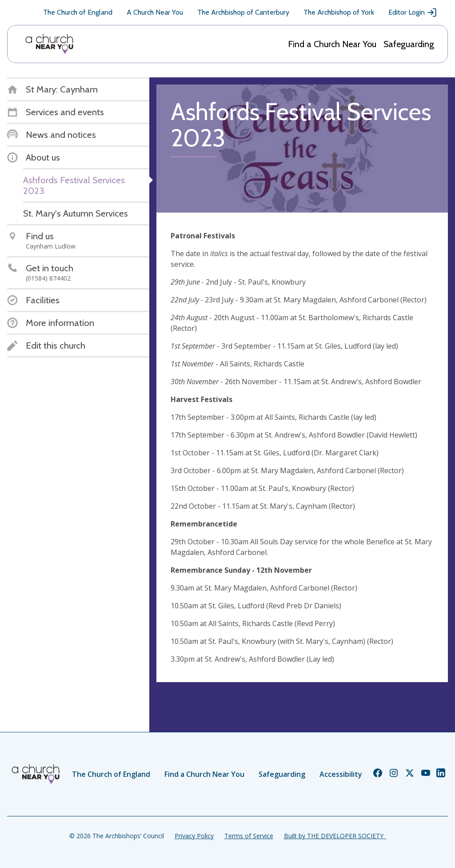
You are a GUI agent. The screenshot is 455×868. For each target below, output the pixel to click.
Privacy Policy (194, 836)
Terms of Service (249, 836)
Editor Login (413, 12)
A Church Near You (155, 12)
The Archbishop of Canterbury (243, 12)
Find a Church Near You (332, 44)
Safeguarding (409, 44)
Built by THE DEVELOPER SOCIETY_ (335, 836)
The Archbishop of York (339, 12)
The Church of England (78, 12)
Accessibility (341, 774)
